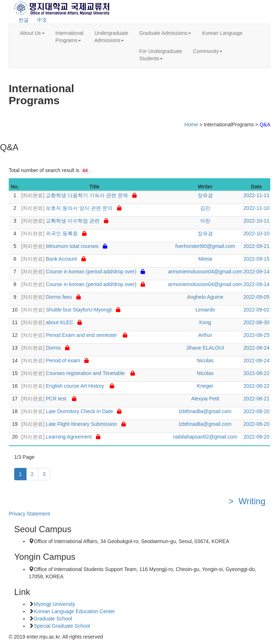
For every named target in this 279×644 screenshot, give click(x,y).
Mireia (205, 259)
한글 (24, 20)
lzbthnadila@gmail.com (205, 411)
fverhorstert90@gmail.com (205, 246)
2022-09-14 (256, 272)
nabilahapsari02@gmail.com (205, 437)
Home (191, 125)
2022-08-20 (256, 411)
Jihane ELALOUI (205, 348)
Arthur (205, 335)
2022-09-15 (256, 259)
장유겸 (205, 195)
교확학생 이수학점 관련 (65, 221)
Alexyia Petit (205, 399)
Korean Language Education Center (74, 611)
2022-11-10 (256, 208)
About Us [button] (32, 33)
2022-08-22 (256, 373)
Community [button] (208, 51)
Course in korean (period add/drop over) (83, 272)
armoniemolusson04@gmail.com (205, 272)
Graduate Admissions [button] (165, 33)
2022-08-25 (256, 335)
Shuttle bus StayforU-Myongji (71, 310)
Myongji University (54, 604)
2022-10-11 (256, 221)
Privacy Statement (29, 514)
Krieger (205, 386)
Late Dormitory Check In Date (72, 411)
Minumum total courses (64, 246)
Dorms (46, 348)
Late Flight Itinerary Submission (74, 424)
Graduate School (53, 619)
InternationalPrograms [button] (70, 37)
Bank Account (54, 259)
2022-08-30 (256, 322)
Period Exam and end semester (74, 335)
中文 (42, 20)
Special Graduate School (62, 626)
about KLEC (52, 322)
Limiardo (205, 310)
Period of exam (55, 360)
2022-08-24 (256, 348)
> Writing (249, 501)
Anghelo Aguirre (205, 297)
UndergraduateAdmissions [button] (111, 37)
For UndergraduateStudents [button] (161, 55)
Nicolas (205, 360)
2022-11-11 (256, 195)
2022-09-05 (256, 297)
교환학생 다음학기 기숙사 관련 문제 (79, 195)
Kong (205, 322)
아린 (205, 221)
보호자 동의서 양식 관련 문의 (71, 208)
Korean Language (222, 33)
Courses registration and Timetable (78, 373)
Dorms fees (51, 297)
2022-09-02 (256, 310)
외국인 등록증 (54, 233)
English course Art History (68, 386)
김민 (205, 208)
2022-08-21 (256, 399)
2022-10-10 (256, 233)
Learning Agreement (61, 437)
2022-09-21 (256, 246)
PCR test (49, 399)
